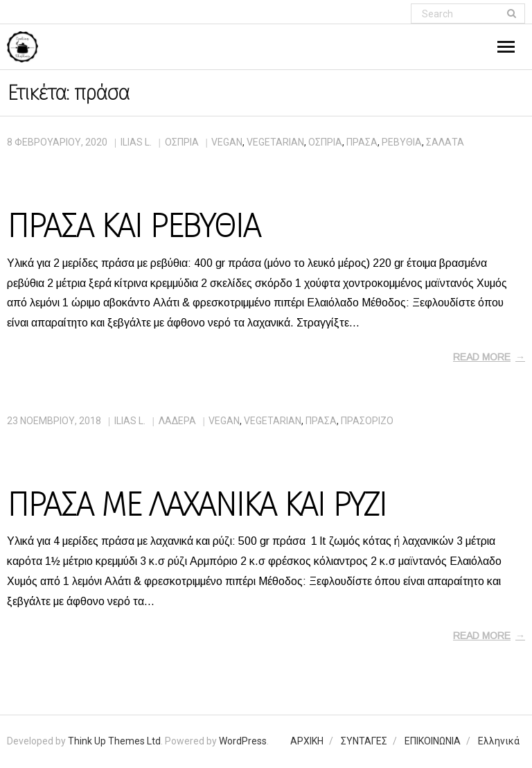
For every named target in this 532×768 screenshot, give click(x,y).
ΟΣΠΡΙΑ (182, 142)
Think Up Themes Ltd (114, 741)
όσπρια (325, 142)
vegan (227, 142)
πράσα (362, 142)
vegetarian (275, 142)
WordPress (243, 741)
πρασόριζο (367, 421)
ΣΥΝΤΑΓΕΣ (364, 741)
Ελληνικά (499, 741)
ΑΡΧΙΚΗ (307, 741)
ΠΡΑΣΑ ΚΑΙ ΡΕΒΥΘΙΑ (133, 226)
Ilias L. (136, 142)
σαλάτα (445, 142)
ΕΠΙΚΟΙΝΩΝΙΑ (433, 741)
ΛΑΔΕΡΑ (177, 421)
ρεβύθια (402, 142)
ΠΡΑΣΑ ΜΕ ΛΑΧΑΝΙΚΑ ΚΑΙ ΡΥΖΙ (196, 505)
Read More (482, 357)
